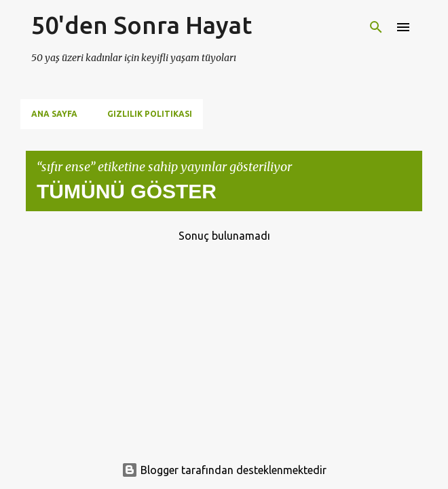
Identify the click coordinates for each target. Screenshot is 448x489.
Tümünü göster (127, 191)
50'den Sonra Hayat (142, 25)
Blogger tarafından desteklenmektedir (224, 470)
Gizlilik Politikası (150, 114)
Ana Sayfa (54, 114)
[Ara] (376, 27)
